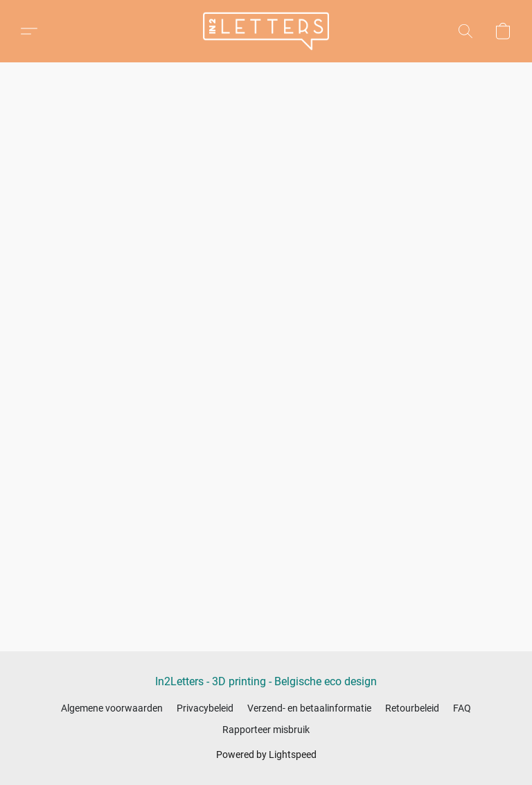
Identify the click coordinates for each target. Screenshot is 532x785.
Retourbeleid (412, 708)
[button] (266, 31)
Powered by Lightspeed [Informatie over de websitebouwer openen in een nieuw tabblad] (266, 755)
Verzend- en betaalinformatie (309, 708)
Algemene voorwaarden (112, 708)
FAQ (462, 708)
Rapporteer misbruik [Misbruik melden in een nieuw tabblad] (266, 730)
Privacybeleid (205, 708)
